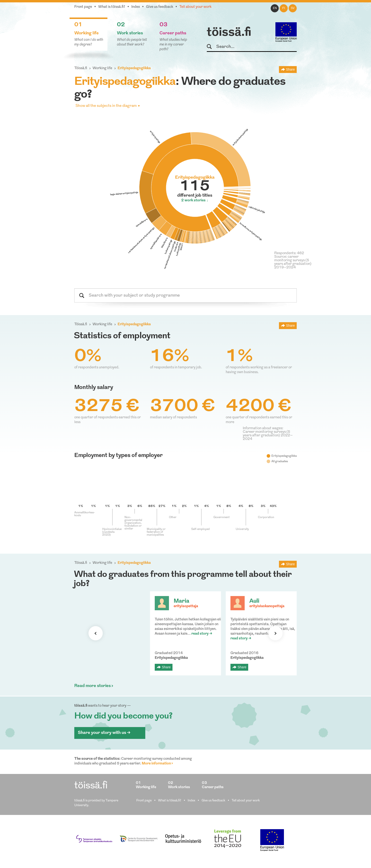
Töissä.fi (81, 68)
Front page (83, 7)
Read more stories (93, 686)
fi (284, 8)
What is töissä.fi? (112, 7)
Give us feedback (160, 7)
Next (275, 633)
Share (290, 69)
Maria (181, 601)
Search (211, 47)
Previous (96, 633)
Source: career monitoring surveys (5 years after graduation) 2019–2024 (293, 262)
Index (136, 7)
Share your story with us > (104, 733)
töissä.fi (229, 33)
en (275, 8)
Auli (254, 601)
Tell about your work (195, 7)
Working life (102, 68)
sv (293, 8)
